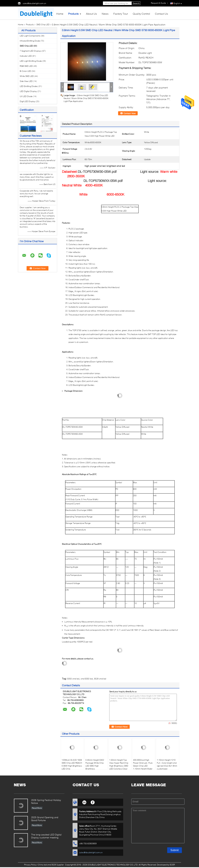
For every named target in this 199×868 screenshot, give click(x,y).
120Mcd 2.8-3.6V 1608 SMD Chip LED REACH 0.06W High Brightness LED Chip (72, 764)
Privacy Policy (30, 865)
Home (60, 14)
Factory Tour (121, 14)
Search (136, 3)
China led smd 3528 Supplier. (51, 865)
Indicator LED (26, 56)
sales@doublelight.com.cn (34, 3)
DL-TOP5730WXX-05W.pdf (103, 181)
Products (73, 14)
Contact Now (130, 113)
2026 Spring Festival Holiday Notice (46, 801)
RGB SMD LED (26, 66)
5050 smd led (73, 679)
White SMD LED (27, 76)
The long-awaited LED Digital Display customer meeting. (46, 836)
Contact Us (161, 14)
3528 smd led (100, 679)
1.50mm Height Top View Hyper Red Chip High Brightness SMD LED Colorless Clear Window (119, 766)
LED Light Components (30, 36)
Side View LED (26, 81)
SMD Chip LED (43, 25)
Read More (37, 808)
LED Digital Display (28, 91)
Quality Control (141, 14)
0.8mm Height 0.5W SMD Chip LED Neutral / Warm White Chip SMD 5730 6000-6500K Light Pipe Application (86, 98)
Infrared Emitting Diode (30, 41)
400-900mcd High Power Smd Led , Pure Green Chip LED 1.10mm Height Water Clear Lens (143, 766)
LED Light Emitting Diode (31, 61)
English (178, 3)
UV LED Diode (26, 96)
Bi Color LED (25, 71)
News (105, 14)
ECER (172, 865)
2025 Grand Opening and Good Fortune (45, 819)
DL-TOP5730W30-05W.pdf (97, 171)
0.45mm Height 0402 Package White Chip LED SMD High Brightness (95, 764)
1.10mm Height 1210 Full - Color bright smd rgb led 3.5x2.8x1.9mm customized (167, 764)
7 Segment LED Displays (31, 51)
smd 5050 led (87, 679)
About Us (91, 14)
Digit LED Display (27, 101)
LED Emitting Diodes (29, 86)
